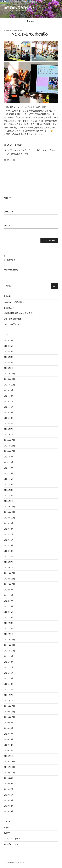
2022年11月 (10, 579)
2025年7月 (9, 401)
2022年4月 (9, 618)
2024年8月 (9, 462)
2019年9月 (9, 778)
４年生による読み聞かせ (15, 302)
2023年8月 (9, 529)
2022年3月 (9, 623)
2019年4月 (9, 806)
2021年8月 (9, 662)
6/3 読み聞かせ (12, 324)
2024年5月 (9, 479)
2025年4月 (9, 418)
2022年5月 (9, 612)
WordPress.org (11, 844)
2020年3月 (9, 745)
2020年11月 (10, 712)
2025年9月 (9, 390)
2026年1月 (9, 368)
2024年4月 (9, 485)
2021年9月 (9, 656)
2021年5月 (9, 678)
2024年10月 (10, 451)
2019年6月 (9, 795)
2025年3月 (9, 424)
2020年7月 (9, 734)
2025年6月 (9, 407)
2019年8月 (9, 784)
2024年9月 (9, 457)
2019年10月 (10, 773)
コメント (9, 160)
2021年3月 (9, 690)
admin (20, 30)
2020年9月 (9, 723)
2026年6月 (9, 340)
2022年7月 (9, 601)
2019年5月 (9, 800)
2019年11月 (10, 767)
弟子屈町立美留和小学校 (19, 8)
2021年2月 (9, 695)
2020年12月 (10, 706)
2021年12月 (10, 640)
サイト (7, 226)
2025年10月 (10, 385)
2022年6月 (9, 606)
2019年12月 (10, 762)
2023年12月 (10, 507)
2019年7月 (9, 789)
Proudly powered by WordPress (15, 862)
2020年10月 (10, 717)
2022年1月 (9, 634)
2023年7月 (9, 534)
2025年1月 (9, 435)
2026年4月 (9, 352)
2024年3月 (9, 490)
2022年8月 (9, 595)
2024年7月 (9, 468)
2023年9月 (9, 523)
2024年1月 (9, 501)
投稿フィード (10, 833)
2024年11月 (10, 446)
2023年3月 (9, 557)
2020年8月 (9, 728)
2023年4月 (9, 551)
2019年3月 (9, 811)
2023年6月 (9, 540)
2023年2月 (9, 562)
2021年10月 (10, 651)
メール (8, 212)
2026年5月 (9, 346)
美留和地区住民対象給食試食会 (18, 313)
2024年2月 (9, 496)
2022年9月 (9, 590)
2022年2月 (9, 629)
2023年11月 (10, 512)
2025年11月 (10, 379)
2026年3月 (9, 357)
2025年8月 (9, 396)
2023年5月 (9, 545)
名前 (7, 198)
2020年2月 (9, 751)
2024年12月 (10, 440)
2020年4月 (9, 739)
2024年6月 (9, 473)
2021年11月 (10, 645)
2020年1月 (9, 756)
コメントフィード (12, 839)
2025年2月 (9, 429)
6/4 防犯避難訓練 (13, 319)
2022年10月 (10, 584)
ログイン (8, 828)
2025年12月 (10, 374)
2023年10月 (10, 518)
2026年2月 (9, 363)
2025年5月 (9, 412)
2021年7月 (9, 667)
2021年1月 (9, 701)
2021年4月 (9, 684)
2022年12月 (10, 573)
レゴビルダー (10, 308)
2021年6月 (9, 673)
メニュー (31, 21)
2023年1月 (9, 568)
